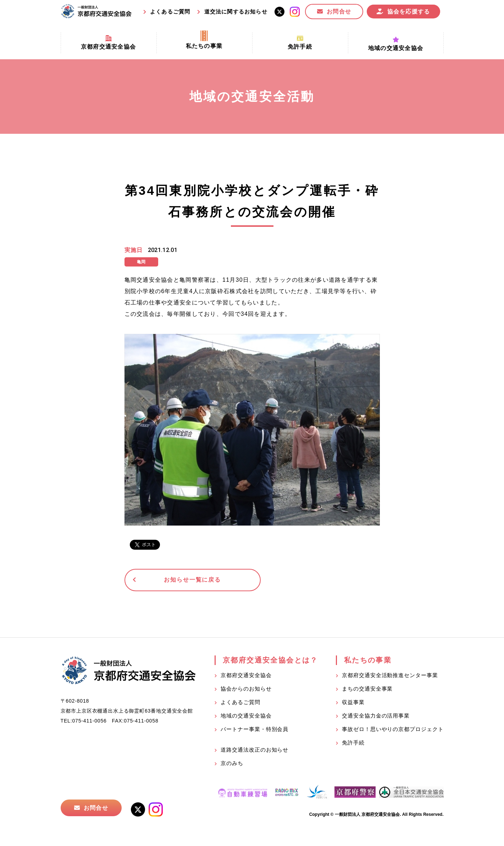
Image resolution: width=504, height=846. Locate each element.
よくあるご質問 (170, 12)
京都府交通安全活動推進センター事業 (390, 676)
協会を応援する (409, 12)
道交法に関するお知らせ (236, 12)
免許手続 (353, 744)
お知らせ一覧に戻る (179, 580)
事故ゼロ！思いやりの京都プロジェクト (393, 730)
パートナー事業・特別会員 (254, 730)
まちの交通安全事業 (367, 690)
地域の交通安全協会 (246, 717)
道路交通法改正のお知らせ (254, 751)
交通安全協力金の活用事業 (376, 717)
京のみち (232, 764)
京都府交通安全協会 (246, 676)
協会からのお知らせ (246, 690)
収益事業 (353, 703)
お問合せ (339, 12)
